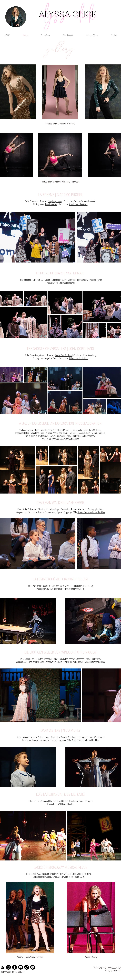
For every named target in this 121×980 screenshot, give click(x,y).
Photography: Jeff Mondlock (12, 972)
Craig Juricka (31, 436)
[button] (68, 35)
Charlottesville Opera (78, 205)
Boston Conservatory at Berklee (91, 513)
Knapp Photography (87, 436)
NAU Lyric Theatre (66, 804)
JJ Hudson (46, 280)
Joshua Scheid (84, 433)
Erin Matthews (95, 430)
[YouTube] (21, 967)
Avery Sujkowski (58, 436)
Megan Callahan (70, 433)
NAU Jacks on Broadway (48, 874)
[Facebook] (15, 967)
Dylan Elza (34, 433)
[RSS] (2, 967)
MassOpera (79, 589)
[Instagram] (8, 967)
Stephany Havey (55, 202)
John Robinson (51, 205)
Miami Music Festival (66, 283)
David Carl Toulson (64, 356)
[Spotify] (33, 967)
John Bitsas (83, 430)
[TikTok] (27, 967)
